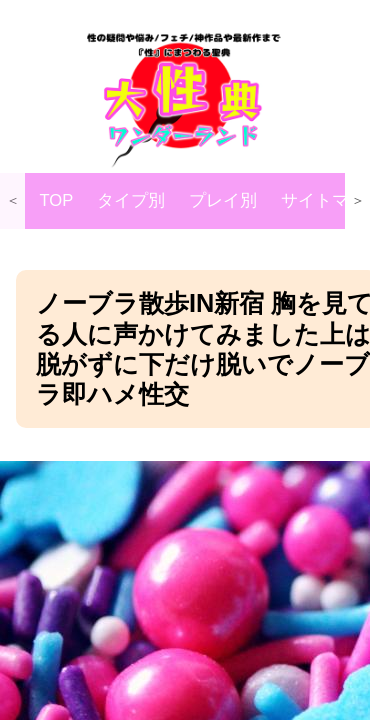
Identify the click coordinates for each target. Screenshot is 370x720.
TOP (57, 200)
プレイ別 (223, 200)
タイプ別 (131, 200)
